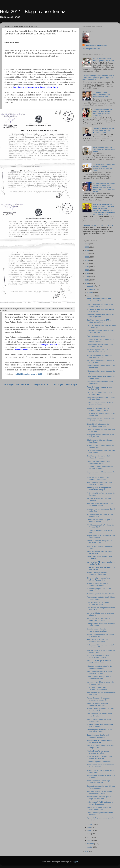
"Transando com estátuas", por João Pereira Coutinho (100, 521)
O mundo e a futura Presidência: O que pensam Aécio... (100, 468)
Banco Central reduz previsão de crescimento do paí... (99, 808)
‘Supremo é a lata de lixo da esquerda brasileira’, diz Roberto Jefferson (103, 130)
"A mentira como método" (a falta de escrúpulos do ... (100, 446)
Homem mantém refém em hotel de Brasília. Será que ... (100, 725)
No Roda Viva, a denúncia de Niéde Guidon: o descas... (100, 404)
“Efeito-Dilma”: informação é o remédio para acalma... (98, 425)
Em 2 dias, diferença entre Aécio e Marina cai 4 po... (100, 393)
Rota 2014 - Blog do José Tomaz (33, 12)
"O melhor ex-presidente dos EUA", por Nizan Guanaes (100, 505)
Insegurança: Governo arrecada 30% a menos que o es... (101, 420)
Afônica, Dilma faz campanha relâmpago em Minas (98, 752)
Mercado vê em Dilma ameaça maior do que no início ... (101, 683)
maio (89, 834)
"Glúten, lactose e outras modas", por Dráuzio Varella (103, 60)
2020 (87, 264)
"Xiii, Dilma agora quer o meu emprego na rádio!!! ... (98, 603)
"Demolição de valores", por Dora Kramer (98, 225)
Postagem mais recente (17, 384)
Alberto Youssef (20, 350)
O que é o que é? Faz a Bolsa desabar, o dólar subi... (98, 478)
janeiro (90, 847)
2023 (87, 254)
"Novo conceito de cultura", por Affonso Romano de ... (98, 579)
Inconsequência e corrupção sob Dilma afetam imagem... (99, 489)
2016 (87, 277)
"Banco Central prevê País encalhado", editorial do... (97, 574)
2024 (87, 250)
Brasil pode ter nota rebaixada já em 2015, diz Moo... (100, 436)
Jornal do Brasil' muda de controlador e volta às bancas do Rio (104, 149)
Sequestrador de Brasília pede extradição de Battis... (98, 736)
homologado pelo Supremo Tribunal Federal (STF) (35, 87)
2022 (87, 257)
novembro (91, 289)
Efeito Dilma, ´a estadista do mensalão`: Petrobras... (97, 641)
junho (89, 831)
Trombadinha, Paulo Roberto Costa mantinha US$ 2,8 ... (100, 346)
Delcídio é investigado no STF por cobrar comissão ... (99, 321)
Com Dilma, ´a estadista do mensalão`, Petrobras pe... (98, 688)
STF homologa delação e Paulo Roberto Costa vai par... (99, 351)
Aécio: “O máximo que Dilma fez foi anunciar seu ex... (100, 305)
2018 (87, 270)
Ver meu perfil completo (91, 49)
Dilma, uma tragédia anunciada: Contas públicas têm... (99, 462)
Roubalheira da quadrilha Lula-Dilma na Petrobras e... (100, 710)
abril (89, 837)
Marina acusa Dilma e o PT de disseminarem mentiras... (98, 656)
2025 (87, 247)
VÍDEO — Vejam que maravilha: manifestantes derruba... (99, 662)
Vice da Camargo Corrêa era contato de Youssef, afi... (100, 635)
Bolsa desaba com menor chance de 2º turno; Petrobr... (100, 766)
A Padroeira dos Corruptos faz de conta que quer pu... (99, 667)
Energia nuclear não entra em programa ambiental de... (98, 630)
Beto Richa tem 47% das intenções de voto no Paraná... (101, 651)
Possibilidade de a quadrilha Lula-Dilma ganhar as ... (99, 741)
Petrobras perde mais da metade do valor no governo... (100, 316)
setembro (91, 296)
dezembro (91, 286)
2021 (87, 260)
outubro (90, 293)
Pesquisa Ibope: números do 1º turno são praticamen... (101, 399)
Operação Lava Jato (48, 345)
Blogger (75, 862)
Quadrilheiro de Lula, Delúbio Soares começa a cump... (101, 340)
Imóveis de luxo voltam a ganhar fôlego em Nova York (99, 798)
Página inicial (41, 384)
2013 (87, 851)
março (90, 840)
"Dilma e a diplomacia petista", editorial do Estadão (98, 584)
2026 (87, 244)
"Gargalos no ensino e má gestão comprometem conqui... (99, 792)
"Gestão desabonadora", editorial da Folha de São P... (100, 526)
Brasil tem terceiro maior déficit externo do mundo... (98, 457)
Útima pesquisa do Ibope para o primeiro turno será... (99, 678)
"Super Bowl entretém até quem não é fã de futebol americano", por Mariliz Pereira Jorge (102, 112)
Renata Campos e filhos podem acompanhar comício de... (99, 699)
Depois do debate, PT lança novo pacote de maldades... (99, 757)
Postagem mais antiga (65, 384)
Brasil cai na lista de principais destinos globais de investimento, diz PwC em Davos (104, 167)
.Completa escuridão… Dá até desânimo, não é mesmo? (98, 409)
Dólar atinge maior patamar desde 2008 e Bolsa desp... (99, 731)
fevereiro (91, 844)
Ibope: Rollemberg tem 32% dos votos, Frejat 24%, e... (99, 300)
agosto (90, 824)
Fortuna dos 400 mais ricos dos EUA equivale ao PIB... (100, 646)
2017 (87, 273)
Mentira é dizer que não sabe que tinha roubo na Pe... (99, 356)
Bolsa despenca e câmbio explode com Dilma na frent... (100, 782)
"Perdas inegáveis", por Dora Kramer (101, 594)
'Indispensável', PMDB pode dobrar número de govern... (100, 803)
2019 (87, 267)
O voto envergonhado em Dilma (99, 762)
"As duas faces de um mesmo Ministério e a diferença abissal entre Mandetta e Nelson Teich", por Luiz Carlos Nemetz (104, 187)
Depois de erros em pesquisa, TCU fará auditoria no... (100, 542)
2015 (87, 280)
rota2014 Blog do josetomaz (96, 45)
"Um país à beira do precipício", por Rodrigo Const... (100, 515)
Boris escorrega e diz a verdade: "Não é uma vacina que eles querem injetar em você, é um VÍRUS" (98, 78)
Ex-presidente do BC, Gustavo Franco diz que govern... (101, 537)
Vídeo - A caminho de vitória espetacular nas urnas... (97, 704)
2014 (87, 283)
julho (89, 827)
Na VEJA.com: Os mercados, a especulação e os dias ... (98, 619)
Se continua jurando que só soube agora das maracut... (100, 483)
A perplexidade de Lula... (96, 336)
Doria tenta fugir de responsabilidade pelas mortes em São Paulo (101, 94)
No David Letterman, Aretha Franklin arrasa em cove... (100, 332)
